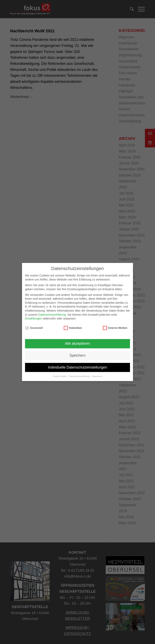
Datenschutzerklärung (52, 315)
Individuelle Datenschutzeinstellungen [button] (78, 367)
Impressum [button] (97, 376)
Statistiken (73, 328)
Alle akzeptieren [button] (78, 344)
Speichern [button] (78, 355)
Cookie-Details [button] (60, 376)
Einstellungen (34, 318)
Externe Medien (115, 328)
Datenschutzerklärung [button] (79, 376)
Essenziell (34, 328)
